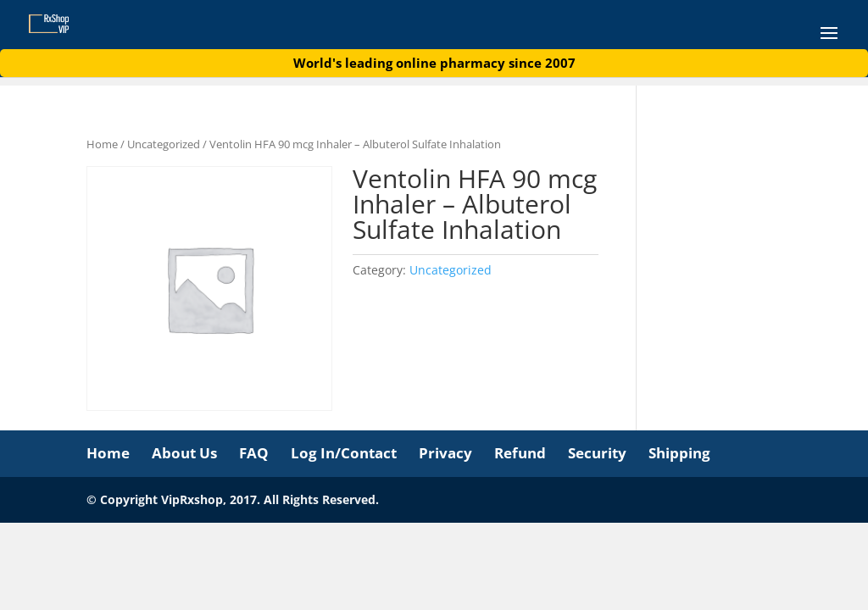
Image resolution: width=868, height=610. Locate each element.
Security (597, 453)
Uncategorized (164, 144)
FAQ (254, 453)
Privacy (445, 453)
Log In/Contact (344, 453)
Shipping (679, 453)
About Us (184, 453)
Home (102, 144)
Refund (520, 453)
